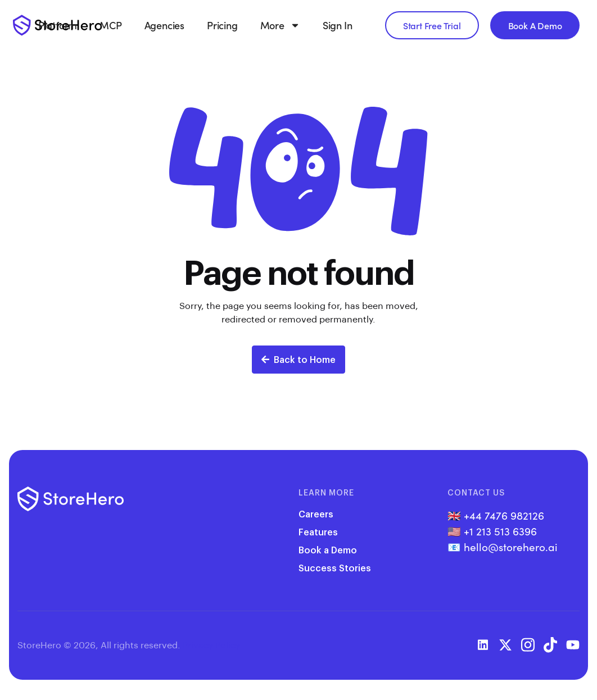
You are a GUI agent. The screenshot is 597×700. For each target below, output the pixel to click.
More (280, 25)
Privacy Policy (211, 645)
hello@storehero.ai (511, 547)
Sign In (338, 25)
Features (318, 532)
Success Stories (335, 568)
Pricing (222, 25)
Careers (316, 514)
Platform (58, 25)
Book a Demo (328, 550)
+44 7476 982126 (504, 515)
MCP (110, 25)
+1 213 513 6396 (500, 531)
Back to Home (298, 359)
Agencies (164, 25)
